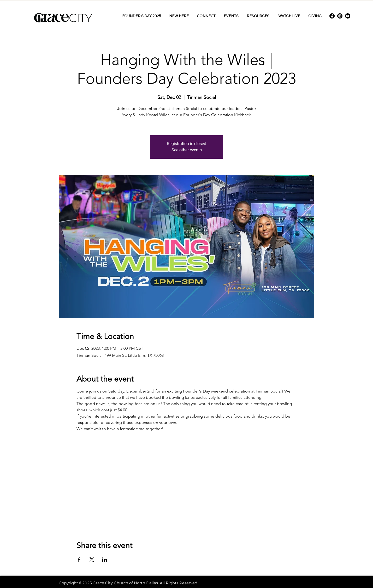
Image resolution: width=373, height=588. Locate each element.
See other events (187, 150)
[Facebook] (332, 16)
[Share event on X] (92, 560)
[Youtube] (348, 16)
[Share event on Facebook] (79, 560)
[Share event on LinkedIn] (105, 560)
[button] (206, 16)
